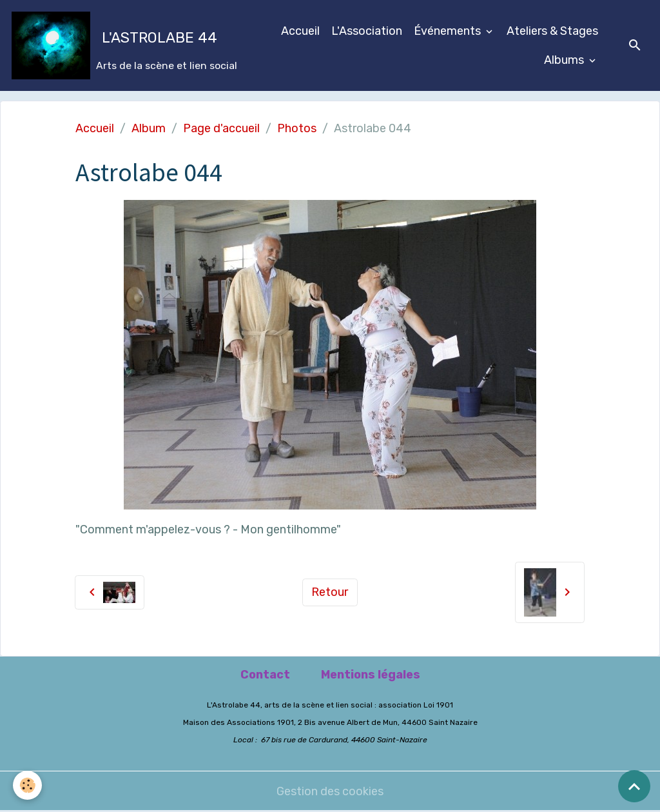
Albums (565, 60)
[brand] (118, 45)
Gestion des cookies (330, 791)
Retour (330, 592)
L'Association (367, 31)
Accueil (300, 31)
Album (149, 128)
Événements (449, 31)
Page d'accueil (221, 128)
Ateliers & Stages (552, 31)
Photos (297, 128)
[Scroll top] (634, 786)
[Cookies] (27, 785)
